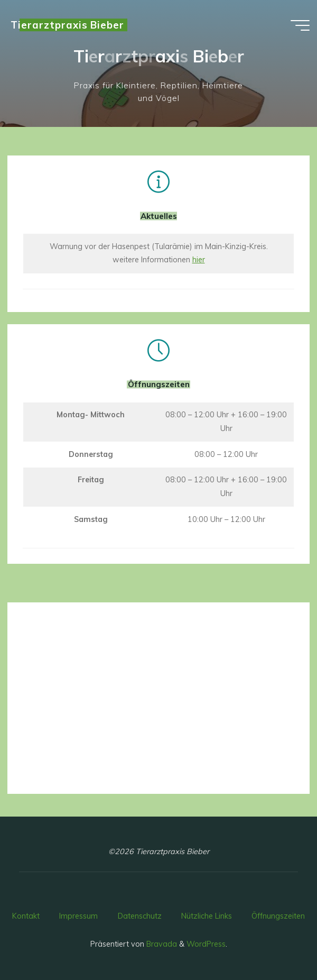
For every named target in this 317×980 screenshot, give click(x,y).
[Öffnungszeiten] (158, 351)
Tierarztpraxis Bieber (67, 25)
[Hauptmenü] (300, 25)
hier (199, 260)
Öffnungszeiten (278, 916)
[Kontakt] (158, 628)
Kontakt (26, 916)
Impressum (78, 916)
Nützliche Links (207, 916)
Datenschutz (140, 916)
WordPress (206, 944)
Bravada (161, 944)
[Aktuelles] (158, 182)
